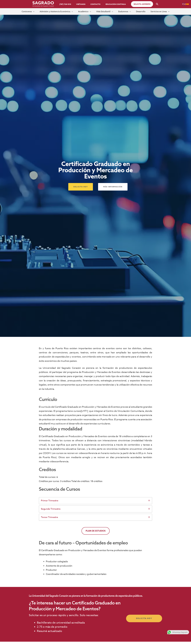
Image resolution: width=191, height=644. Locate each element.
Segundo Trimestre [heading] (51, 511)
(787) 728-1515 (68, 4)
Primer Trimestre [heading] (50, 503)
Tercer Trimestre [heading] (50, 520)
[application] (44, 12)
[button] (138, 4)
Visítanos (82, 4)
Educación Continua (113, 4)
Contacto (95, 4)
